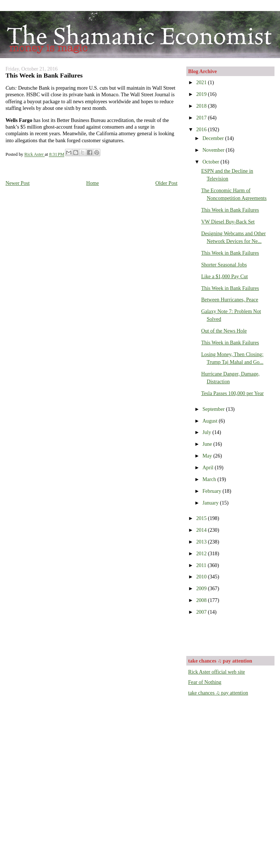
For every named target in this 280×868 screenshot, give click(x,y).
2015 (202, 518)
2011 (202, 565)
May (208, 456)
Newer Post (18, 183)
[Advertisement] (231, 635)
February (213, 491)
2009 (202, 588)
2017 (202, 118)
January (211, 503)
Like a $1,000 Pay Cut (224, 276)
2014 (202, 530)
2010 (202, 577)
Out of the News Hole (224, 331)
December (214, 138)
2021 (202, 82)
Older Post (166, 183)
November (214, 150)
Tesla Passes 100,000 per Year (232, 393)
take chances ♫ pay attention (218, 693)
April (209, 467)
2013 (202, 542)
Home (92, 183)
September (214, 409)
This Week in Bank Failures (230, 210)
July (207, 432)
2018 (202, 106)
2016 (202, 129)
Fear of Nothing (205, 682)
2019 (202, 94)
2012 (202, 553)
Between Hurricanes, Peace (229, 300)
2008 (202, 600)
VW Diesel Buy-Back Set (228, 222)
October (211, 162)
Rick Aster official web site (217, 672)
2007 (202, 612)
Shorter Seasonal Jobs (224, 265)
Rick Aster (34, 155)
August (211, 421)
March (210, 479)
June (208, 444)
